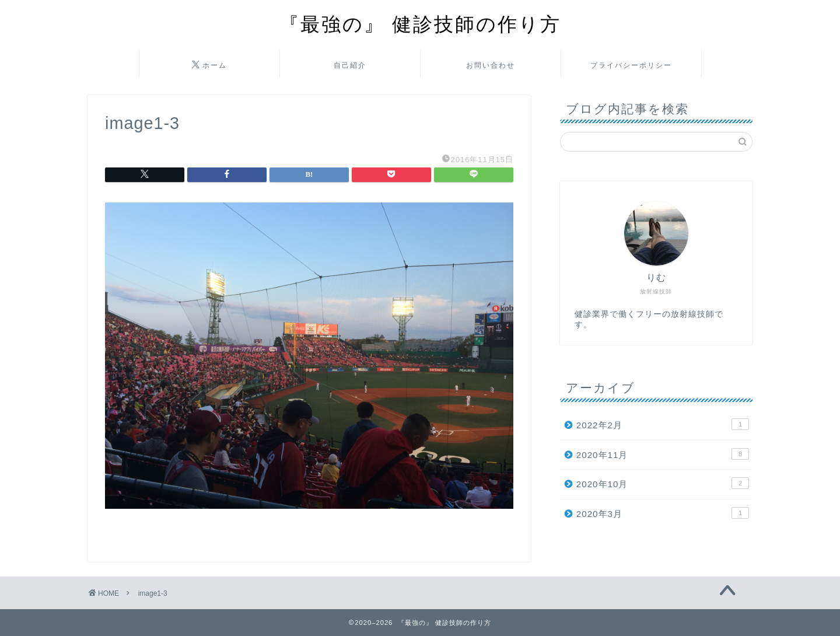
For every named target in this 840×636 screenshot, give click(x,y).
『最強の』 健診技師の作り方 (420, 24)
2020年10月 (663, 483)
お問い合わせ (491, 65)
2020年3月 (663, 513)
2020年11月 (663, 454)
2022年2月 (663, 424)
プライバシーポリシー (631, 65)
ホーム (209, 65)
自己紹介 (350, 65)
